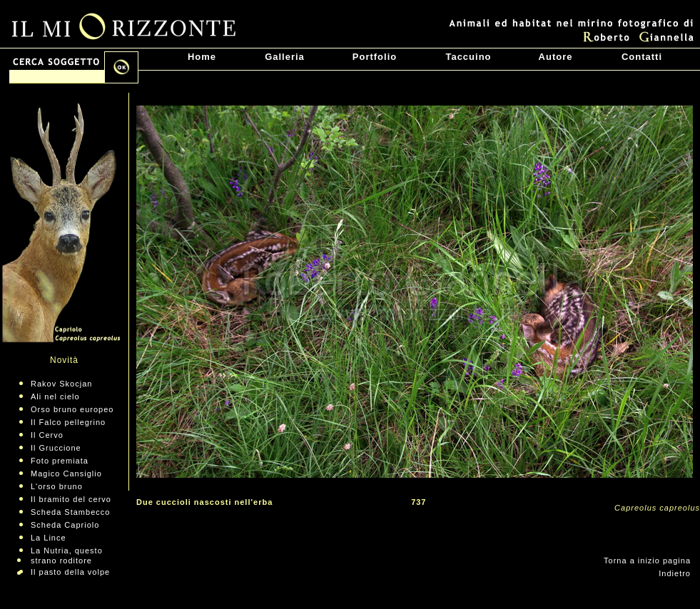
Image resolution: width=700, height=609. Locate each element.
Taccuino (468, 57)
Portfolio (375, 57)
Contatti (642, 57)
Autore (556, 57)
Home (202, 57)
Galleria (285, 57)
